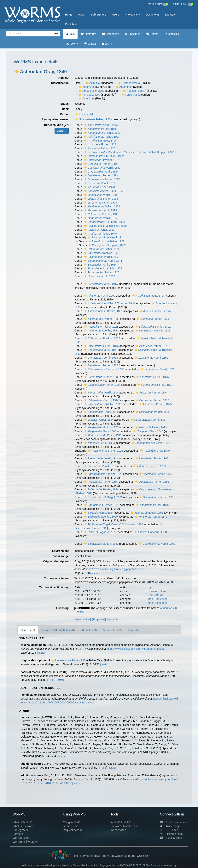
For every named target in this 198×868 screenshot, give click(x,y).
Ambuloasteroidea (91, 91)
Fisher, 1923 (102, 133)
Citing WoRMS (72, 822)
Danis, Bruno (156, 595)
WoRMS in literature (25, 842)
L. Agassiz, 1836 (100, 532)
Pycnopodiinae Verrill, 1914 (106, 237)
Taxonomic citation (56, 578)
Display (62, 131)
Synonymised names (55, 119)
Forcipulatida (130, 95)
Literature (88, 34)
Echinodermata (128, 83)
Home (69, 15)
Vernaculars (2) (112, 630)
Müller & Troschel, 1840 (105, 226)
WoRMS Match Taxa (123, 822)
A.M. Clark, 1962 (103, 156)
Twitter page (170, 826)
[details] (94, 573)
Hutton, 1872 (101, 427)
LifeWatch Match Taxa (124, 826)
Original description (56, 561)
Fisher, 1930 (101, 377)
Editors (152, 34)
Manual (90, 44)
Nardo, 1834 (98, 513)
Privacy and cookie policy (163, 865)
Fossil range (61, 556)
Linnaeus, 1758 (100, 141)
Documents (152, 15)
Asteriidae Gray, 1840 (154, 451)
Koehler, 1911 (101, 214)
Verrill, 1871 (103, 261)
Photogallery (132, 15)
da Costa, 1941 (102, 435)
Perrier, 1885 (100, 164)
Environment (60, 551)
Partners (18, 834)
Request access (73, 830)
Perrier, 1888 (101, 319)
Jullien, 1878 (102, 206)
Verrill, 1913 (100, 210)
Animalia (92, 83)
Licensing (62, 608)
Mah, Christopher (158, 599)
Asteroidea (124, 87)
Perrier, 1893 (101, 505)
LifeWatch (171, 15)
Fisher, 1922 (106, 241)
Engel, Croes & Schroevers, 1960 (113, 524)
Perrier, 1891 (101, 175)
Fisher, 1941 (99, 230)
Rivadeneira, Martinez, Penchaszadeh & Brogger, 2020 (129, 152)
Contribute (71, 24)
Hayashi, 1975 (101, 160)
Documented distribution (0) (58, 630)
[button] (17, 72)
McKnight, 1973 (103, 268)
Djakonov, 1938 (104, 369)
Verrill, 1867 (102, 168)
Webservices (118, 830)
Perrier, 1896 (102, 179)
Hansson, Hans (157, 591)
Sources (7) (28, 630)
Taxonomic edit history (54, 587)
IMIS (53, 680)
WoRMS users (21, 838)
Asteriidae (86, 98)
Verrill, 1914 (100, 125)
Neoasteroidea (133, 91)
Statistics (172, 34)
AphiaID (64, 78)
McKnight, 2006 (103, 497)
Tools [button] (72, 44)
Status (64, 104)
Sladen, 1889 (101, 544)
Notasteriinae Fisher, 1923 (92, 119)
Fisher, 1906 (101, 249)
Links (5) (133, 630)
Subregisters (99, 15)
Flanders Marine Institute (85, 865)
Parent (64, 114)
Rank (65, 109)
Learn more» (143, 856)
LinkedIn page (171, 834)
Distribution (110, 34)
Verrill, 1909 (99, 276)
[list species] (98, 619)
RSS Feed (169, 830)
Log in (107, 44)
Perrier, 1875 (100, 129)
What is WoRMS (22, 822)
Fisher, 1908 (100, 203)
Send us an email (173, 822)
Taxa (70, 34)
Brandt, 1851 (103, 311)
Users (116, 15)
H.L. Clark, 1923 (104, 222)
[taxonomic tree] (83, 619)
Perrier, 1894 (151, 393)
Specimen (133, 34)
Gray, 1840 (148, 431)
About (82, 15)
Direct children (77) (56, 125)
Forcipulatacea (89, 95)
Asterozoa (86, 87)
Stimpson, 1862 (107, 245)
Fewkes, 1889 (102, 338)
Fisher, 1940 (100, 234)
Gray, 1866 (100, 431)
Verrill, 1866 (100, 195)
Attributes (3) (89, 630)
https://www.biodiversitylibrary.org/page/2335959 (114, 569)
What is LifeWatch (23, 826)
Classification (60, 83)
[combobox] (29, 34)
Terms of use (71, 826)
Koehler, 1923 (103, 404)
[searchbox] (28, 34)
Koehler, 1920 (101, 253)
